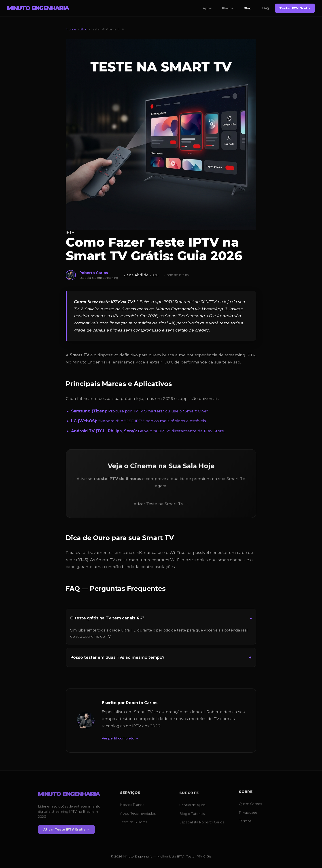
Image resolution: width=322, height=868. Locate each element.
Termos (245, 821)
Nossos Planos (132, 806)
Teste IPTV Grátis (295, 8)
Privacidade (248, 813)
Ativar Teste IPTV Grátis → (66, 831)
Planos (228, 8)
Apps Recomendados (138, 815)
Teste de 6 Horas (133, 823)
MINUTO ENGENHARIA (38, 8)
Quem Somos (250, 804)
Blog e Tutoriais (192, 814)
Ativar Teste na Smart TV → (161, 504)
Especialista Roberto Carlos (202, 823)
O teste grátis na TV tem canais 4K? (107, 618)
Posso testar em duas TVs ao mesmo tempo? (117, 657)
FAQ (265, 8)
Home (71, 29)
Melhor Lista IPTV (170, 856)
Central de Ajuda (192, 806)
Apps (207, 8)
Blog (248, 8)
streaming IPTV (240, 355)
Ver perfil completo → (120, 738)
